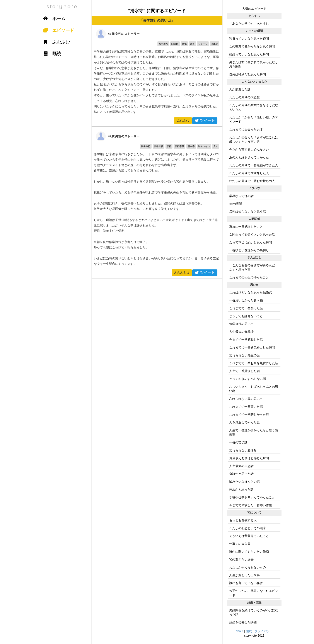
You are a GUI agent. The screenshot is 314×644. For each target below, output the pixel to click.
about (240, 631)
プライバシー (264, 631)
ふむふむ (183, 121)
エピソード (57, 30)
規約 (249, 631)
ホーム (53, 19)
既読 (51, 54)
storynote (62, 7)
